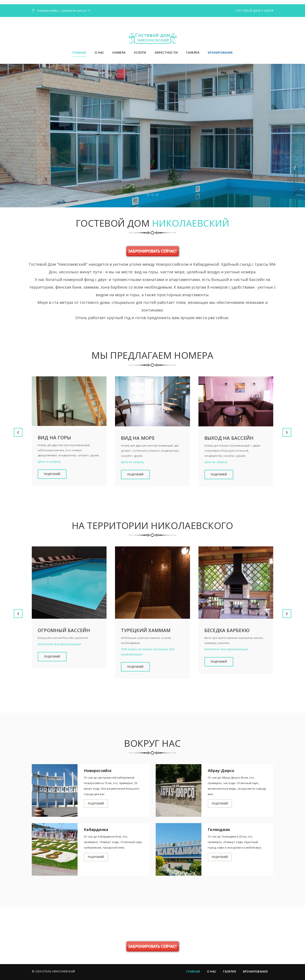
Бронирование (255, 971)
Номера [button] (119, 52)
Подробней (52, 474)
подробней (96, 803)
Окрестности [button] (166, 52)
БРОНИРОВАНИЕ (220, 52)
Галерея (193, 52)
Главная (79, 52)
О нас (99, 52)
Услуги (140, 52)
